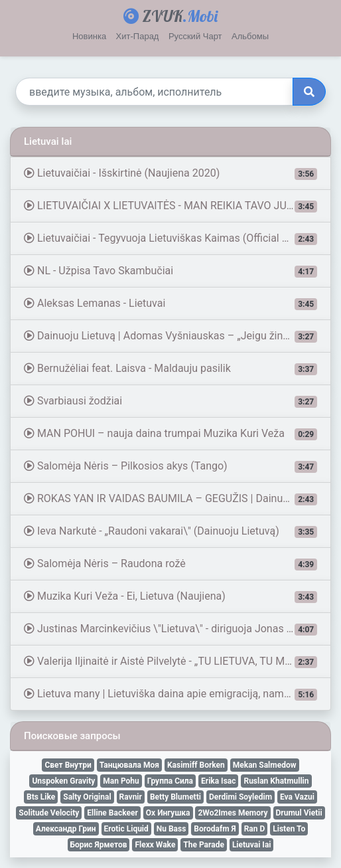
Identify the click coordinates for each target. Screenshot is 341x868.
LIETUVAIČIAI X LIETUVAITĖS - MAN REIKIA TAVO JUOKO (170, 206)
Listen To (289, 829)
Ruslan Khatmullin (276, 781)
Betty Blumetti (175, 797)
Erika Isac (218, 781)
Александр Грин (66, 829)
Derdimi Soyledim (240, 797)
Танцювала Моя (129, 765)
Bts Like (41, 797)
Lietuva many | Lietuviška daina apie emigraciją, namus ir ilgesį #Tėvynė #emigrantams (177, 694)
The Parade (204, 845)
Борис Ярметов (99, 845)
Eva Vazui (297, 797)
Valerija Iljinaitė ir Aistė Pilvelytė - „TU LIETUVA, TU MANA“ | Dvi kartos (177, 661)
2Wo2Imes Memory (233, 813)
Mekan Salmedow (265, 765)
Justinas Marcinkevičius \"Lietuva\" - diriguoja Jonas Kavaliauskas (177, 629)
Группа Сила (170, 781)
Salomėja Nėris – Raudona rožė (170, 564)
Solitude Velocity (49, 813)
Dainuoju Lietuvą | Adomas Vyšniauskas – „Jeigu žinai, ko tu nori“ (177, 336)
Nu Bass (171, 829)
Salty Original (87, 797)
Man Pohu (121, 781)
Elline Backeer (112, 813)
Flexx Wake (155, 845)
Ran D (255, 829)
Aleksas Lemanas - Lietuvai (170, 304)
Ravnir (131, 797)
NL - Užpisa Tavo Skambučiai (170, 271)
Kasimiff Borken (196, 765)
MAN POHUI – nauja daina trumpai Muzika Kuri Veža (170, 434)
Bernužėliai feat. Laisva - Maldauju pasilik (170, 369)
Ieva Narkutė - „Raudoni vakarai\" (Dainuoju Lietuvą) (170, 531)
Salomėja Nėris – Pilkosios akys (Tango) (170, 466)
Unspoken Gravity (63, 781)
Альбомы (250, 36)
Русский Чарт (195, 36)
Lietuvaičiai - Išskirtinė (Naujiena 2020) (170, 173)
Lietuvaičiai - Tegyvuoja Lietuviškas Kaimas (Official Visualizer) (177, 238)
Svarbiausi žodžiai (170, 401)
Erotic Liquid (126, 829)
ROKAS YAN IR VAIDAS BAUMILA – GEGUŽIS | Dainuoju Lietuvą (177, 499)
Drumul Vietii (299, 813)
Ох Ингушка (168, 813)
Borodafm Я (215, 829)
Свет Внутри (68, 765)
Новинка (89, 36)
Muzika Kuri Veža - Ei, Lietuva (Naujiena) (170, 596)
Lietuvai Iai (252, 845)
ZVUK (170, 16)
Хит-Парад (138, 36)
